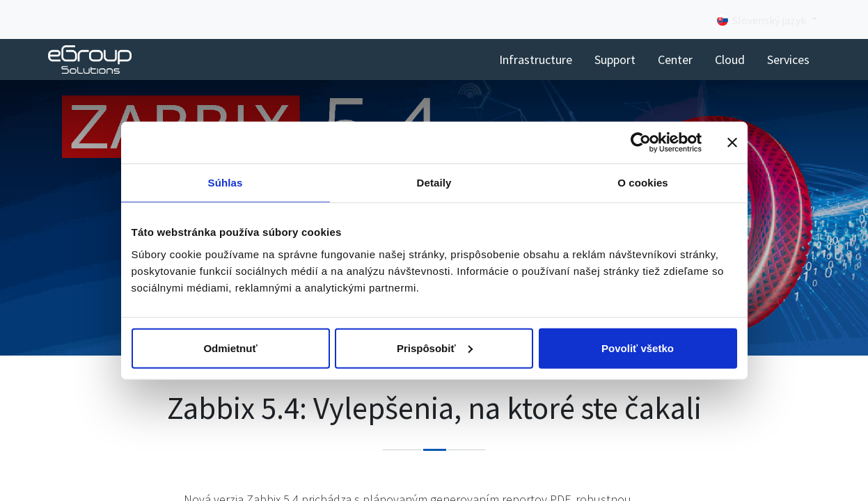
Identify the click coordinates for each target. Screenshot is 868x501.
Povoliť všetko (638, 348)
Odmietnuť (230, 348)
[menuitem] (536, 59)
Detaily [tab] (434, 183)
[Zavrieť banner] (732, 143)
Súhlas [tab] (226, 183)
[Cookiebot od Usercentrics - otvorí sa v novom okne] (641, 143)
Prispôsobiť (435, 348)
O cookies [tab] (643, 183)
